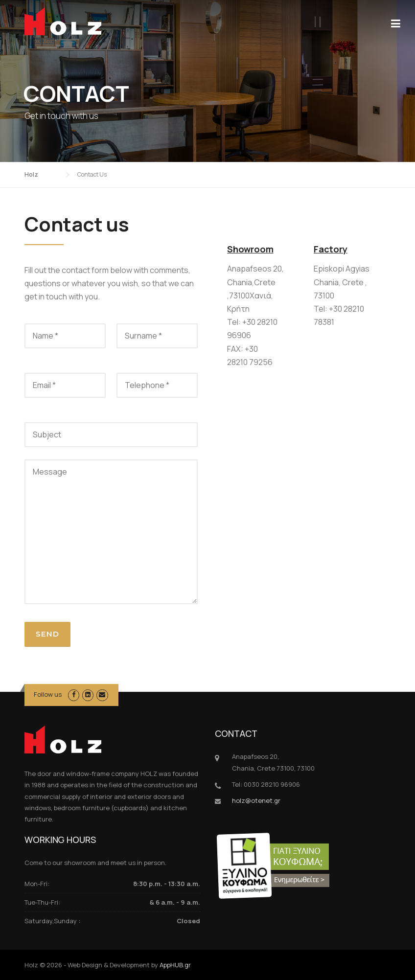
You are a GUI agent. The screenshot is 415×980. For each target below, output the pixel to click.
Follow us (48, 694)
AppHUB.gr (175, 965)
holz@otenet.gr (256, 800)
